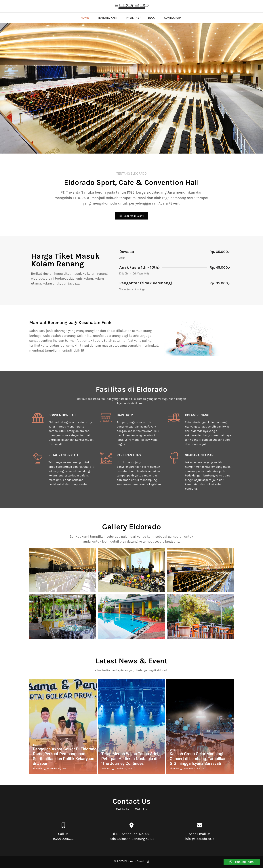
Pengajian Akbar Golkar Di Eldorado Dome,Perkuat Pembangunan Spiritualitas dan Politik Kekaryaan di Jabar (65, 756)
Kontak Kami (173, 18)
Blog (151, 18)
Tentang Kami (107, 18)
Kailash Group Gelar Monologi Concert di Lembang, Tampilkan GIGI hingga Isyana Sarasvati (198, 759)
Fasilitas (134, 18)
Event (104, 750)
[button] (4, 88)
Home (85, 18)
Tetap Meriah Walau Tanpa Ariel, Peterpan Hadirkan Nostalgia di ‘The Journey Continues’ (130, 759)
